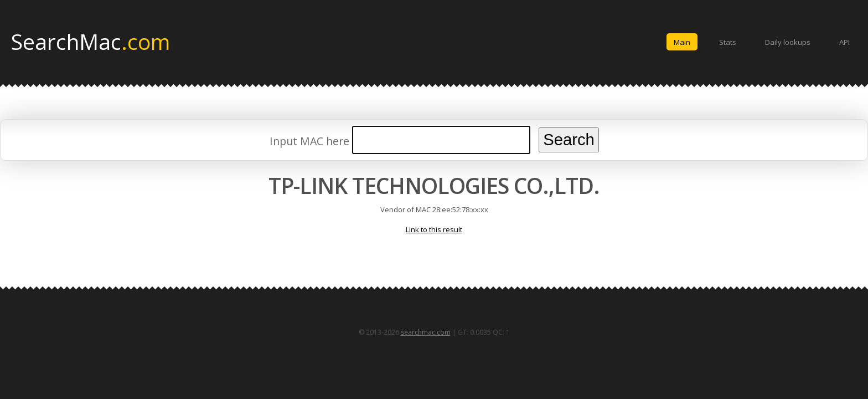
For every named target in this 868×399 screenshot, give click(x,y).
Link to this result (434, 229)
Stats (728, 42)
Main (682, 42)
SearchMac (91, 41)
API (844, 42)
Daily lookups (788, 42)
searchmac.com (426, 332)
